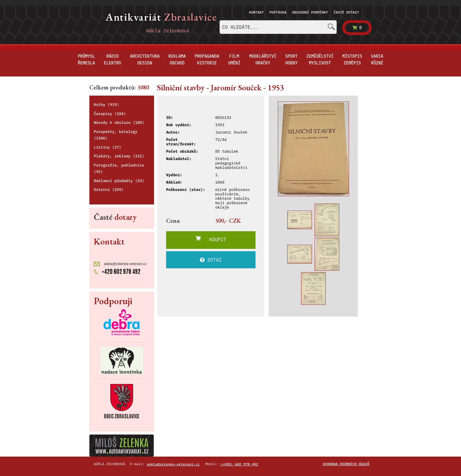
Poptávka (278, 12)
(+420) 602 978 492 (239, 464)
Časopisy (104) (110, 114)
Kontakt (256, 12)
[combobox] (278, 27)
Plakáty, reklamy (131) (119, 156)
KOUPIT (211, 239)
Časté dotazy (346, 12)
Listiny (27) (108, 147)
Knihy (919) (106, 105)
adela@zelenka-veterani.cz (120, 264)
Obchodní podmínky (310, 12)
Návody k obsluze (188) (119, 123)
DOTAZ (211, 260)
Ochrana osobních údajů (346, 464)
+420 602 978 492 (117, 271)
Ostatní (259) (109, 190)
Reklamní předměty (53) (119, 181)
